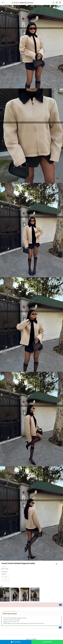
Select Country (31, 639)
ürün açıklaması (10, 614)
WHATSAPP (47, 642)
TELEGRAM (16, 642)
